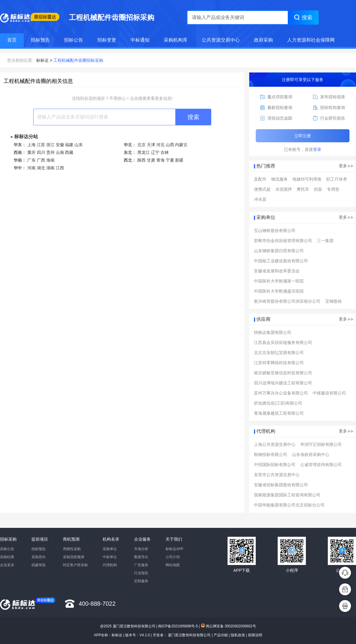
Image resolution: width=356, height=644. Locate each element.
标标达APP (174, 549)
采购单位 (110, 549)
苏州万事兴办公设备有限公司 (281, 393)
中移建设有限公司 (329, 393)
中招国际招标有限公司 (275, 465)
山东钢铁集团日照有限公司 (279, 251)
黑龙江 (144, 152)
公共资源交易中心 (221, 40)
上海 (31, 145)
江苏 (41, 145)
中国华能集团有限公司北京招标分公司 (289, 505)
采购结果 (7, 557)
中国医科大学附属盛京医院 (279, 291)
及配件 (260, 179)
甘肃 (151, 160)
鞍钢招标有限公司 (271, 454)
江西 (60, 168)
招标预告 (40, 40)
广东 (31, 160)
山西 (170, 145)
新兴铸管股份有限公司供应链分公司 (287, 301)
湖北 (41, 168)
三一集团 (325, 241)
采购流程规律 (74, 557)
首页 (12, 40)
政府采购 (263, 40)
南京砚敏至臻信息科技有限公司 (283, 373)
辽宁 (155, 152)
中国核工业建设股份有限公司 (281, 261)
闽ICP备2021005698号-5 (178, 626)
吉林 (165, 152)
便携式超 (262, 189)
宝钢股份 (333, 301)
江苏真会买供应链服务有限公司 (283, 342)
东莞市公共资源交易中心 (277, 475)
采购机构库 (176, 40)
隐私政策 (238, 635)
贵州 (50, 152)
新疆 (179, 160)
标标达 (42, 60)
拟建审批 (39, 565)
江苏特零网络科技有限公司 (279, 363)
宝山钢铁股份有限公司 (275, 231)
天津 (151, 145)
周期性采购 (72, 549)
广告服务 (141, 565)
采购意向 (39, 557)
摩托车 (303, 189)
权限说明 (255, 635)
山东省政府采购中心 (311, 454)
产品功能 (221, 635)
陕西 (142, 160)
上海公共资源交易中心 (275, 444)
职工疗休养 (337, 179)
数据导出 (141, 557)
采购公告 (7, 549)
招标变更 (107, 40)
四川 (41, 152)
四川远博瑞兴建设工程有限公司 (283, 383)
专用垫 (333, 189)
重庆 (31, 152)
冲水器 (260, 199)
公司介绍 (173, 557)
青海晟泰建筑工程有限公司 (279, 413)
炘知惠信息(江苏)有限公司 (278, 403)
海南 (50, 160)
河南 (31, 168)
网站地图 (173, 565)
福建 (69, 145)
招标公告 (74, 40)
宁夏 (170, 160)
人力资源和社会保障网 (311, 40)
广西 (41, 160)
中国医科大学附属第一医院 (279, 281)
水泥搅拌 (284, 189)
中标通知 (140, 40)
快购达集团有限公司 (273, 332)
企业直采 (7, 565)
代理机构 (110, 565)
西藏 (69, 152)
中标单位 (110, 557)
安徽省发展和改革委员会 (277, 271)
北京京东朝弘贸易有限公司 (279, 353)
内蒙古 (181, 145)
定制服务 (141, 581)
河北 (160, 145)
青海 (160, 160)
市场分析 (141, 549)
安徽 (60, 145)
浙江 (50, 145)
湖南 (50, 168)
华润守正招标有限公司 (321, 444)
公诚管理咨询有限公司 (321, 465)
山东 (79, 145)
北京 (142, 145)
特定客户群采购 (75, 565)
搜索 (193, 117)
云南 (60, 152)
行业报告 (141, 573)
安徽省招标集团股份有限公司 (281, 485)
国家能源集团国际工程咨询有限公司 (287, 495)
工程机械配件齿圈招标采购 (78, 60)
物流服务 (279, 179)
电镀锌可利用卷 (307, 179)
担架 (318, 189)
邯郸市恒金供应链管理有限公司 (283, 241)
